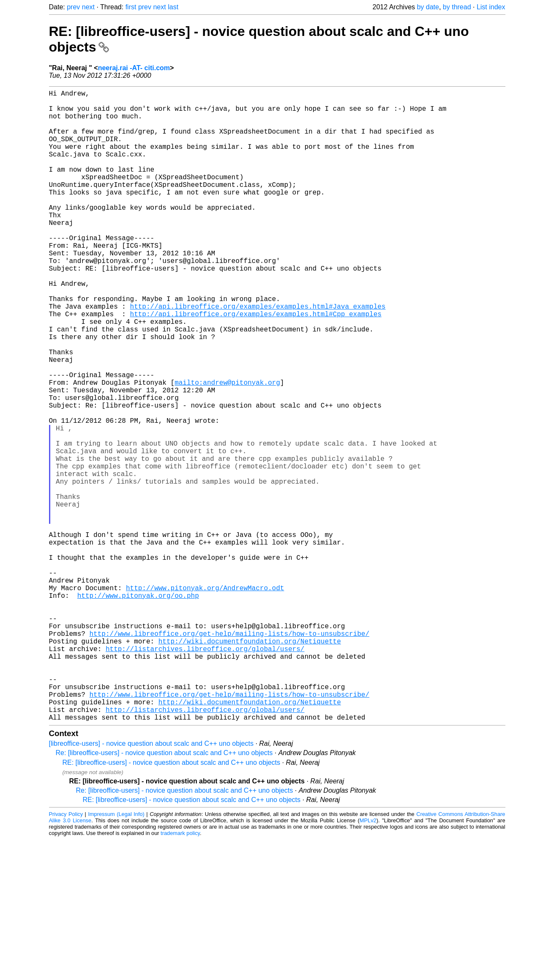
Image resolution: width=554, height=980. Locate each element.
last (173, 7)
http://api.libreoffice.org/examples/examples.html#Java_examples (258, 355)
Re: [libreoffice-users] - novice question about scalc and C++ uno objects (164, 893)
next (88, 7)
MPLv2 (368, 961)
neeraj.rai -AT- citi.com (134, 68)
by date (428, 7)
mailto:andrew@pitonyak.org (227, 448)
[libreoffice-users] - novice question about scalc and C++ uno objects (151, 884)
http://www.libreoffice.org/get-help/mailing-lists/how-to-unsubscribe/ (229, 755)
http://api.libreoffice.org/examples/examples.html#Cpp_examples (256, 364)
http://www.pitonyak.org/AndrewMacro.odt (205, 699)
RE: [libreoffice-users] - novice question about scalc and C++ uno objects (172, 903)
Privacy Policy (66, 954)
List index (491, 7)
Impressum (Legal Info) (116, 954)
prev (73, 7)
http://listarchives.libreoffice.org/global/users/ (205, 774)
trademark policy (180, 973)
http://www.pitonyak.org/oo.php (138, 709)
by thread (457, 7)
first (131, 7)
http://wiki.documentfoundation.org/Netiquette (250, 764)
